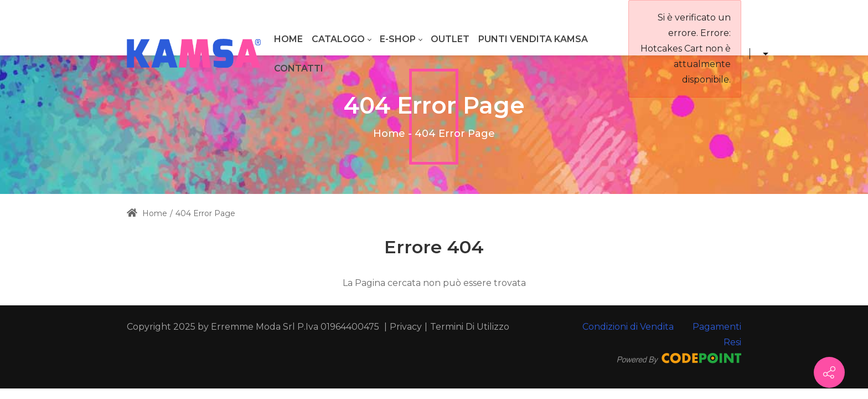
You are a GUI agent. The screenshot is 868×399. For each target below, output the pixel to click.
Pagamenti (717, 327)
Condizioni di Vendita (628, 327)
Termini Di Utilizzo (470, 327)
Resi (732, 342)
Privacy (406, 327)
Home (389, 134)
